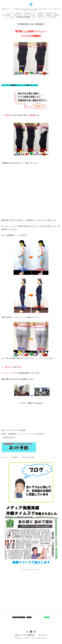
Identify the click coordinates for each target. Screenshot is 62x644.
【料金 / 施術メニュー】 (30, 13)
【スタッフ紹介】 (10, 17)
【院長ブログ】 (41, 17)
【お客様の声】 (41, 15)
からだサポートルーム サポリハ (31, 570)
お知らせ (34, 17)
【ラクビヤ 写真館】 (51, 17)
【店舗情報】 (56, 15)
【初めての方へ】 (17, 15)
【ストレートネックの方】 (29, 15)
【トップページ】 (10, 13)
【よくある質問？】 (7, 15)
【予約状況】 (40, 13)
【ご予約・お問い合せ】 (50, 13)
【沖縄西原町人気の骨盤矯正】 (23, 17)
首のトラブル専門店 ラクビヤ (31, 635)
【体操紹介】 (49, 15)
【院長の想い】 (19, 13)
